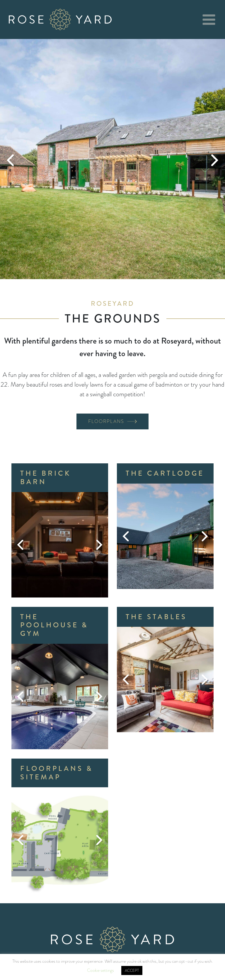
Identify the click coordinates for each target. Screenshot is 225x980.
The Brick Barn (46, 478)
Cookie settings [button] (100, 970)
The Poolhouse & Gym (54, 625)
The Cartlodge (165, 473)
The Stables (156, 617)
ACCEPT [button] (132, 970)
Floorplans (106, 421)
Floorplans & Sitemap (57, 773)
